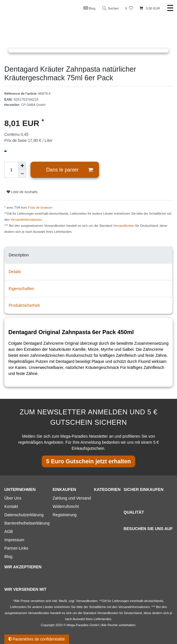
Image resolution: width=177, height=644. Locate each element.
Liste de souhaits (22, 192)
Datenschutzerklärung (24, 515)
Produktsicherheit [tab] (24, 305)
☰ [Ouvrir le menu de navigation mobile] (170, 8)
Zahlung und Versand (72, 498)
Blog (90, 8)
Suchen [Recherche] (111, 8)
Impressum (14, 540)
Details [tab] (15, 272)
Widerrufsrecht (66, 506)
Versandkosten (124, 226)
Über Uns (13, 498)
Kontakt (11, 506)
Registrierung (65, 515)
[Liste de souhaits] (129, 8)
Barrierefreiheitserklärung (27, 523)
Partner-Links (16, 548)
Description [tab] (19, 255)
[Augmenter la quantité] (22, 166)
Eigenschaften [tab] (21, 289)
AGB (9, 531)
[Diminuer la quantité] (22, 174)
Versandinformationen (26, 220)
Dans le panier (69, 170)
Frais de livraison (40, 207)
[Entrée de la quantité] (11, 170)
